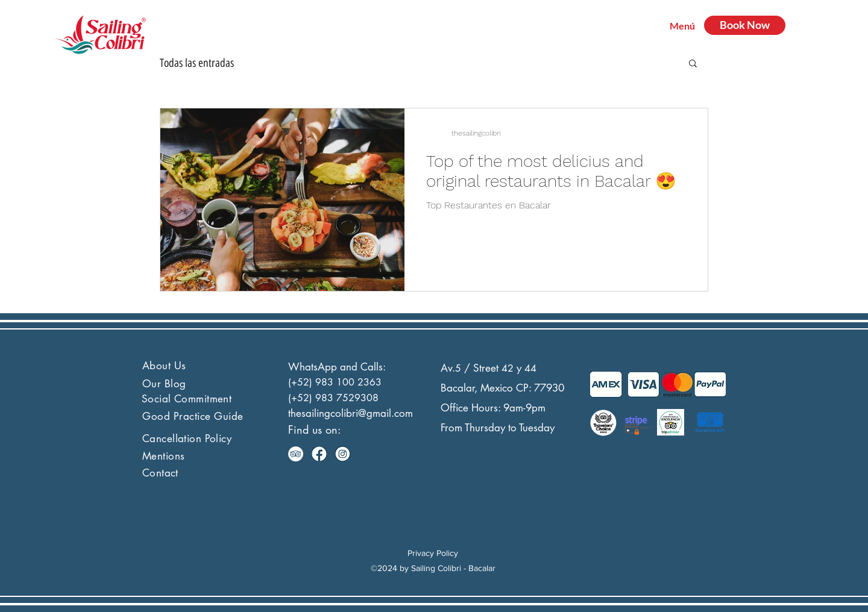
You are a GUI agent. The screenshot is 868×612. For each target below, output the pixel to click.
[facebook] (319, 454)
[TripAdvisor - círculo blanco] (296, 454)
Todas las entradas (197, 63)
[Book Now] (745, 25)
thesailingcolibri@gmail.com (351, 413)
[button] (693, 64)
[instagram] (343, 454)
